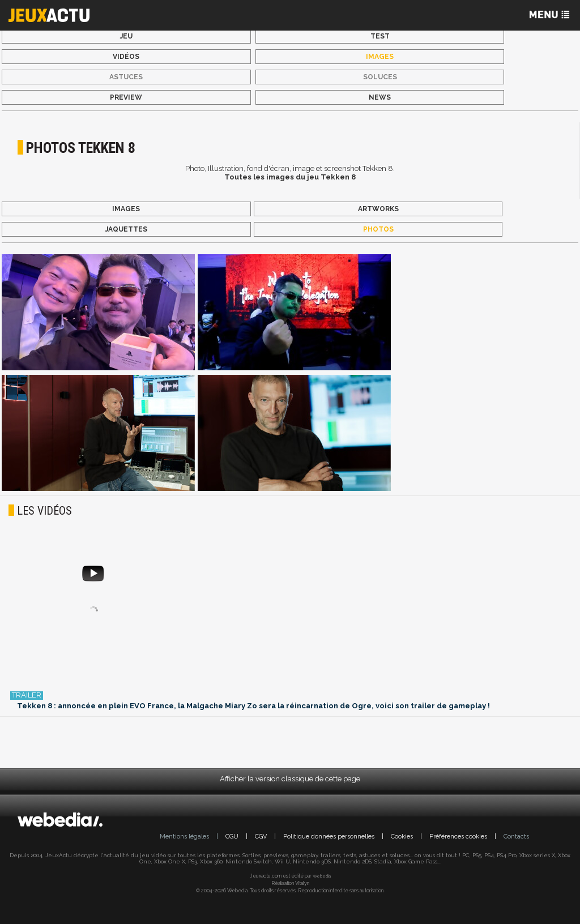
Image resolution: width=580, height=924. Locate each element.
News (380, 97)
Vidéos (126, 57)
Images (380, 57)
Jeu (126, 36)
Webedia (322, 876)
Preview (126, 97)
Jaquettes (126, 229)
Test (380, 36)
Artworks (378, 209)
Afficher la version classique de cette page (290, 779)
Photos (378, 229)
